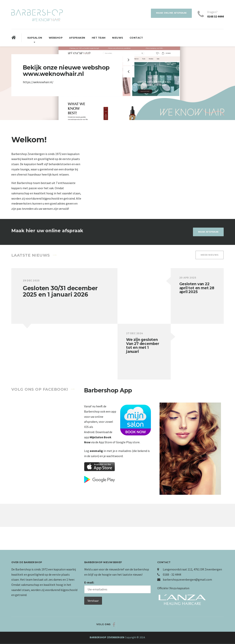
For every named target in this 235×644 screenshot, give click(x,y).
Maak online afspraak (169, 13)
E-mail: (89, 583)
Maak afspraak (207, 232)
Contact (136, 38)
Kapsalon (35, 38)
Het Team (99, 38)
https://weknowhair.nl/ (38, 82)
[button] (129, 72)
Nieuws (118, 38)
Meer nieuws (209, 256)
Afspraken (77, 38)
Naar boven (209, 625)
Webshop (56, 38)
